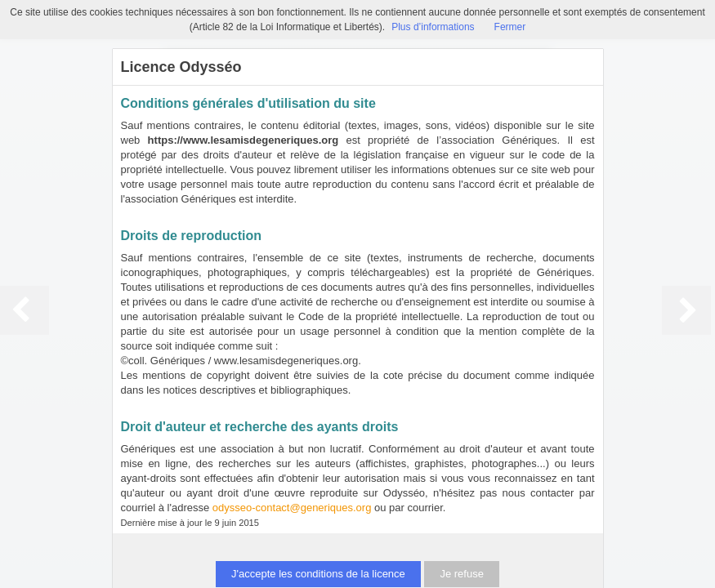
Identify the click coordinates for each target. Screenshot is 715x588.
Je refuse (461, 574)
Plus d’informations (433, 27)
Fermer (510, 27)
